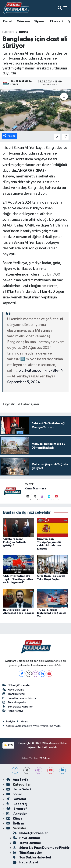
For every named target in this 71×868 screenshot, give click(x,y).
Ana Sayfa (17, 780)
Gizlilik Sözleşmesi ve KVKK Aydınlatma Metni (32, 726)
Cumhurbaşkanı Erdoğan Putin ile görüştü (15, 542)
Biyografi (17, 809)
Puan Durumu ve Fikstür (19, 698)
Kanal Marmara (35, 488)
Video (14, 794)
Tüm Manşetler (14, 702)
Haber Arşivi (13, 711)
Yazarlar (16, 799)
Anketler (17, 814)
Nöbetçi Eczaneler (17, 685)
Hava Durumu (13, 690)
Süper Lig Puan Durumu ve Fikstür (41, 848)
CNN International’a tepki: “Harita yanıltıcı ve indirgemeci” (18, 579)
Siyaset (40, 21)
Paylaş (9, 136)
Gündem (23, 21)
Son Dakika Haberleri (18, 707)
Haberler (8, 32)
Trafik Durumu (14, 694)
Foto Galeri (19, 789)
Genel (7, 21)
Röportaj (17, 804)
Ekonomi (57, 21)
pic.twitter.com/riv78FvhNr (42, 371)
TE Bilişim (45, 758)
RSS (8, 745)
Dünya (24, 32)
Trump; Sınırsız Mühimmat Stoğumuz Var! (51, 613)
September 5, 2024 (24, 382)
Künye (23, 722)
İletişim (9, 722)
